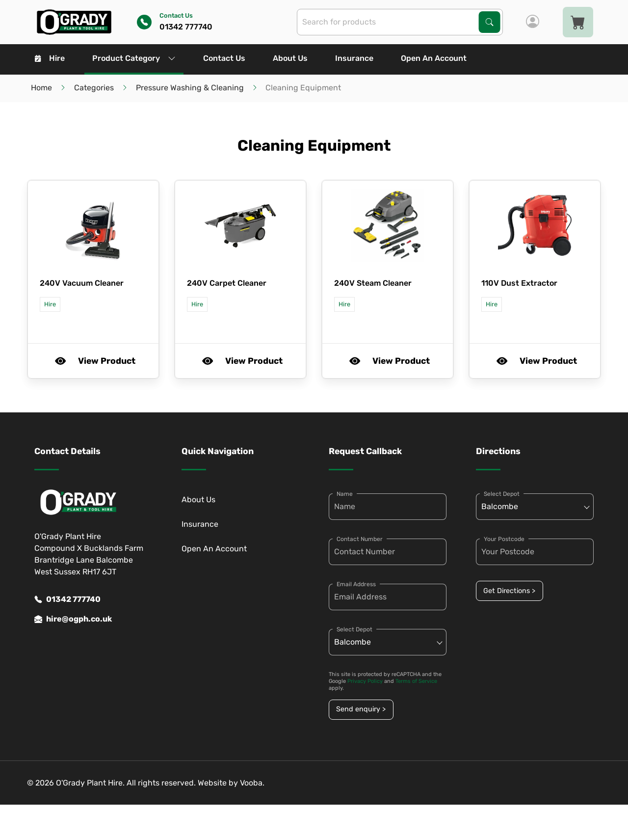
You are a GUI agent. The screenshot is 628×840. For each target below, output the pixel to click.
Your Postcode (504, 539)
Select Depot (354, 629)
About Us (290, 58)
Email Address (356, 584)
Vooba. (252, 783)
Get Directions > (509, 591)
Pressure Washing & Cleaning (190, 88)
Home (41, 88)
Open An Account (434, 58)
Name (345, 494)
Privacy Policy (365, 681)
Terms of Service (416, 681)
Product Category (134, 58)
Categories (94, 88)
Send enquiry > (361, 709)
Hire (50, 58)
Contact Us (224, 58)
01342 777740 (67, 599)
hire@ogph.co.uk (73, 619)
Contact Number (360, 539)
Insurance (354, 58)
